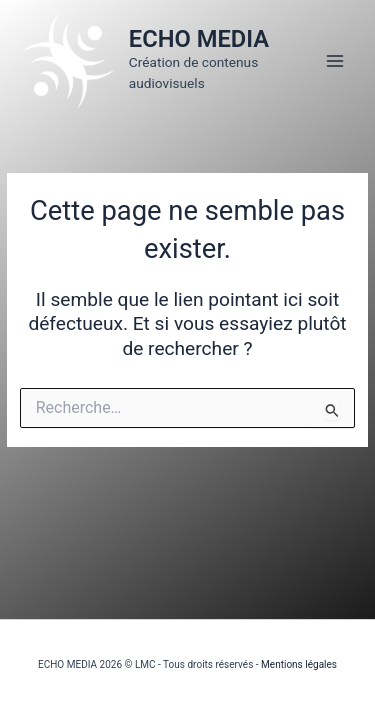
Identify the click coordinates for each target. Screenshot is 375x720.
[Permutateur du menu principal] (335, 60)
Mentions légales (299, 664)
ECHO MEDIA (199, 39)
